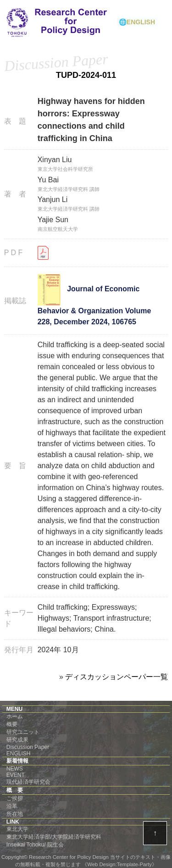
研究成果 (17, 740)
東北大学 (17, 829)
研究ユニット (23, 732)
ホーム (15, 716)
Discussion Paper (28, 747)
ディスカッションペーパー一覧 (117, 677)
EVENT (16, 775)
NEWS (15, 769)
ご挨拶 (15, 798)
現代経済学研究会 (28, 782)
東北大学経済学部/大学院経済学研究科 (54, 837)
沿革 (12, 806)
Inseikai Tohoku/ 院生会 (35, 845)
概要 (12, 724)
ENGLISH (19, 753)
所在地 (15, 814)
